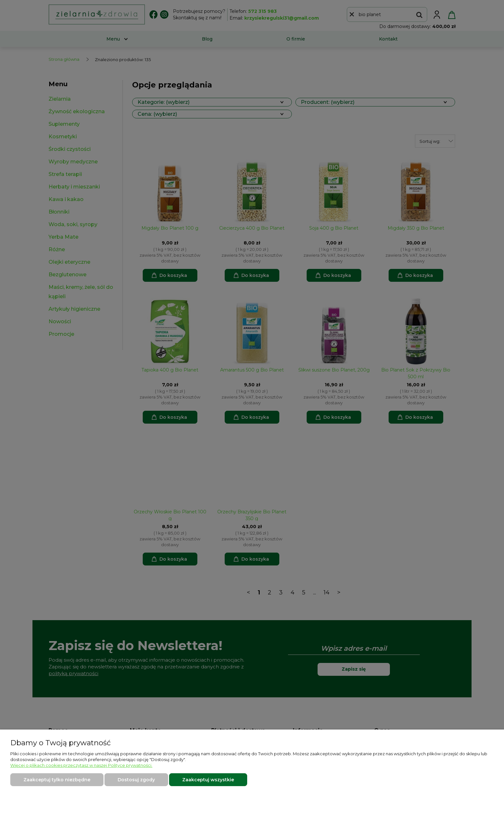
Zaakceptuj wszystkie (208, 780)
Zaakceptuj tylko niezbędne (57, 780)
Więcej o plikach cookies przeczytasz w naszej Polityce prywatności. (81, 765)
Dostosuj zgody (136, 780)
